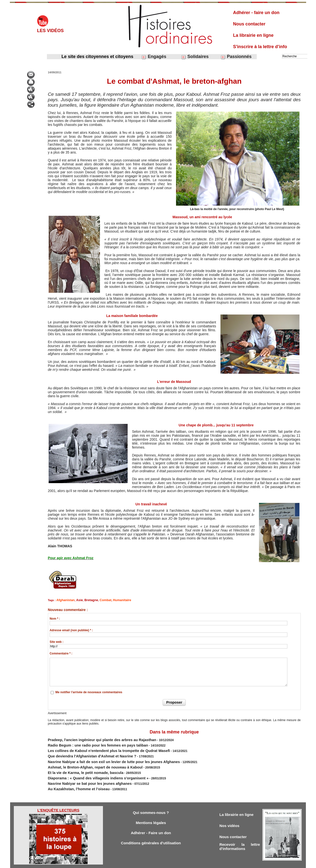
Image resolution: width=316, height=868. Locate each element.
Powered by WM (183, 863)
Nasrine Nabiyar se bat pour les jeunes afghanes (82, 774)
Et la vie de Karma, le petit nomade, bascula (79, 765)
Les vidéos (50, 31)
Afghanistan (64, 600)
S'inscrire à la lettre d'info (260, 47)
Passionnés (236, 57)
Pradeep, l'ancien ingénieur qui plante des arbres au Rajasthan (92, 738)
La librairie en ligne (253, 35)
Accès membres (133, 863)
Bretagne (87, 600)
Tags (167, 863)
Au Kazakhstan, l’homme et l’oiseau (73, 778)
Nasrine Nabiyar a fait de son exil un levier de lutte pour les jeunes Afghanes (102, 756)
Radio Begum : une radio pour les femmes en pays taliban (89, 743)
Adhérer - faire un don (256, 13)
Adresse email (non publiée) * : (71, 630)
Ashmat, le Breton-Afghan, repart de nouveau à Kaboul (87, 760)
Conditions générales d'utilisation (151, 834)
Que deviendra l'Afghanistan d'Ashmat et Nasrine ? (84, 751)
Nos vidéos (231, 815)
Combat (99, 600)
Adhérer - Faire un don (151, 823)
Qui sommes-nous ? (151, 801)
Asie (76, 600)
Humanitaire (113, 600)
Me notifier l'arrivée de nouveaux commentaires (89, 691)
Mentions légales (151, 812)
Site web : (57, 641)
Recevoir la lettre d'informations (240, 838)
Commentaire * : (61, 653)
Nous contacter (249, 24)
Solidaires (195, 57)
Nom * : (55, 618)
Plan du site (153, 863)
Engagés (154, 57)
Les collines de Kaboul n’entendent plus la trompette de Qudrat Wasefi (98, 747)
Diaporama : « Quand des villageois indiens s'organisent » (89, 769)
